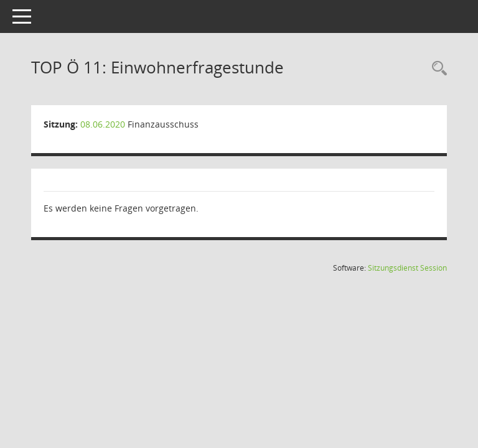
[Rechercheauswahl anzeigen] (436, 69)
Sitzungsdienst (407, 268)
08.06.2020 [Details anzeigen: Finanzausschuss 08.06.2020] (103, 124)
